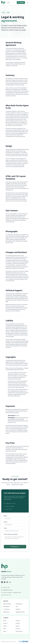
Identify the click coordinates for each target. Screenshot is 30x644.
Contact (21, 3)
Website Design (9, 604)
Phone (5, 522)
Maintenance (9, 612)
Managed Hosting (21, 612)
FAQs (9, 629)
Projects (21, 621)
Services (21, 629)
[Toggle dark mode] (8, 3)
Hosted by (24, 642)
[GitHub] (7, 582)
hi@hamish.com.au (10, 504)
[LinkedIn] (2, 582)
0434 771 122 (8, 509)
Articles (21, 626)
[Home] (3, 3)
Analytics (21, 609)
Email (5, 528)
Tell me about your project (11, 534)
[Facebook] (5, 582)
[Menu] (27, 3)
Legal (8, 12)
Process (9, 623)
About (9, 621)
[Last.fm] (10, 582)
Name (5, 516)
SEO (21, 607)
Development (21, 604)
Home (4, 12)
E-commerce (9, 609)
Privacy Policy (21, 631)
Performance (9, 607)
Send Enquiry (15, 547)
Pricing (9, 626)
